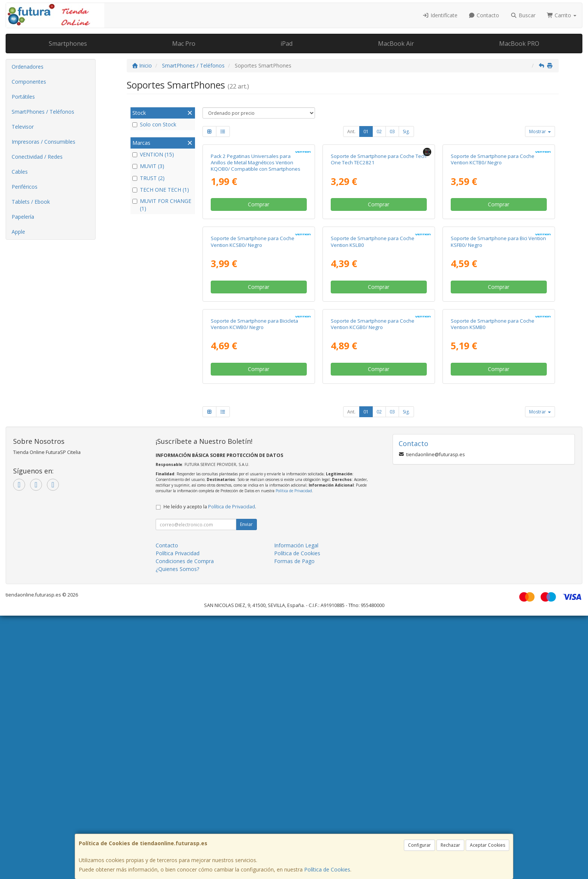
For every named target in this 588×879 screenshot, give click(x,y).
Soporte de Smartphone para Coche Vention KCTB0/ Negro (493, 247)
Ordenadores (28, 67)
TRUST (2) (148, 178)
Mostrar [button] (540, 131)
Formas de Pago (294, 824)
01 (366, 131)
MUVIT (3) (148, 166)
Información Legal (296, 809)
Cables (20, 172)
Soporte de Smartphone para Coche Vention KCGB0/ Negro (373, 587)
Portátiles (23, 97)
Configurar (419, 845)
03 (392, 131)
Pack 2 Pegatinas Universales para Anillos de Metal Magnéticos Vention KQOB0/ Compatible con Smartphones (256, 250)
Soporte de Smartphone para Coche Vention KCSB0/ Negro (253, 417)
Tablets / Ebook (31, 202)
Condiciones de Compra (185, 824)
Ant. (351, 131)
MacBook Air (396, 44)
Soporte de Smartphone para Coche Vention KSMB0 (493, 587)
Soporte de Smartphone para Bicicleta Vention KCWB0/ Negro (254, 587)
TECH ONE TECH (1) (161, 190)
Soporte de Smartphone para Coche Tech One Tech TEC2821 (379, 247)
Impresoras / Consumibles (43, 142)
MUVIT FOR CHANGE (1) (162, 205)
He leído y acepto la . (210, 770)
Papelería (23, 217)
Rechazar (450, 845)
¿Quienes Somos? (177, 832)
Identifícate (440, 15)
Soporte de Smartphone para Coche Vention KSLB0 (373, 417)
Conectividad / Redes (37, 157)
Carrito (562, 15)
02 (379, 131)
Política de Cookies (327, 869)
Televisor (23, 127)
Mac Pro (184, 44)
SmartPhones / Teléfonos (43, 112)
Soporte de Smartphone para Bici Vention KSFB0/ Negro (498, 417)
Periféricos (25, 187)
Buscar (523, 15)
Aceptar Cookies (487, 845)
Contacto (484, 15)
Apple (18, 232)
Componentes (29, 82)
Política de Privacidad (294, 754)
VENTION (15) (153, 154)
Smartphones (68, 44)
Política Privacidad (178, 817)
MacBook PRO (519, 44)
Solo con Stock (154, 124)
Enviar (246, 788)
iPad (286, 44)
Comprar (259, 292)
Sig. (406, 131)
